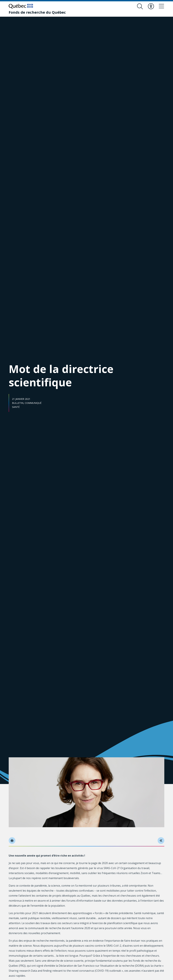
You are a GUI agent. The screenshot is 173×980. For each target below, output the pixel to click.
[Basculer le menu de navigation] (161, 6)
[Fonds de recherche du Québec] (37, 12)
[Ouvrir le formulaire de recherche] (139, 6)
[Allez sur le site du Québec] (21, 6)
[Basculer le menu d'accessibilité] (150, 6)
